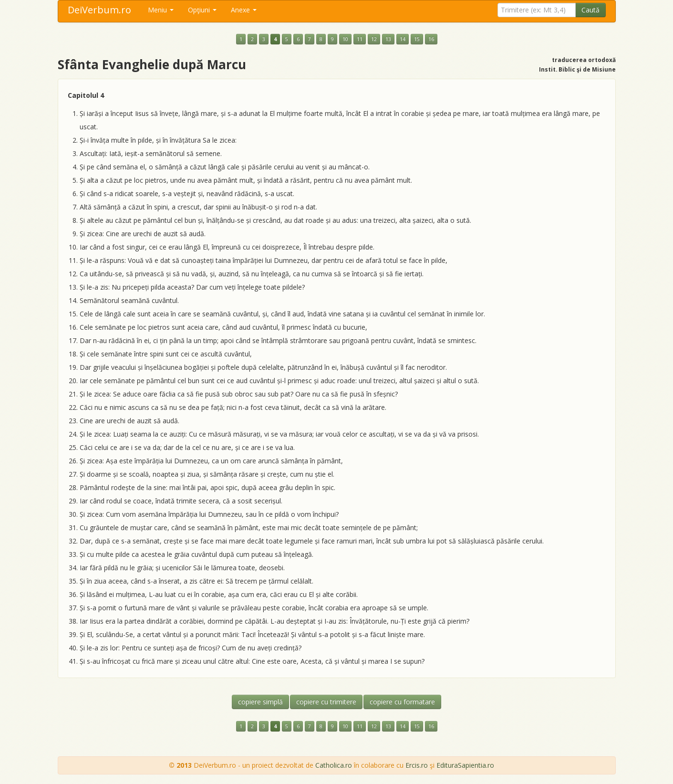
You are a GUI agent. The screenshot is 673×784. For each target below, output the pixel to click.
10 (345, 39)
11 (360, 39)
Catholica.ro (334, 765)
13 (388, 39)
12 (374, 39)
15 (417, 39)
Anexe (244, 10)
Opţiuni (202, 10)
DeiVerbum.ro (99, 10)
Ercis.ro (417, 765)
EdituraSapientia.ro (465, 765)
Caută (590, 10)
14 (403, 39)
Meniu (161, 10)
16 (431, 39)
